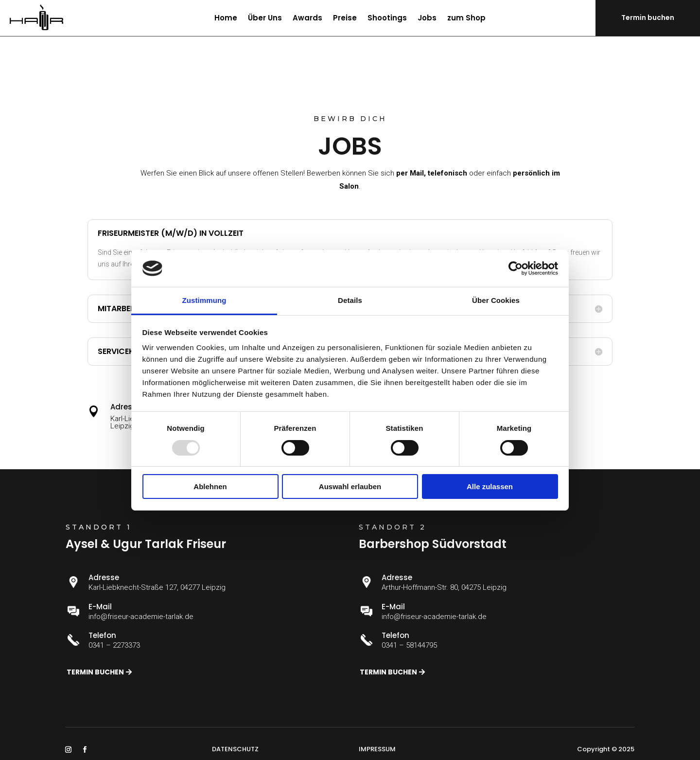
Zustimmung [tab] (204, 300)
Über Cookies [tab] (496, 300)
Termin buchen (648, 18)
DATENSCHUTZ (235, 749)
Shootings (387, 19)
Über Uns (265, 19)
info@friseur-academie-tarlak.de (141, 617)
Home (226, 19)
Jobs (427, 19)
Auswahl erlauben (350, 486)
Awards (307, 19)
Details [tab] (350, 300)
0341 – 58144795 (409, 645)
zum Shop (466, 19)
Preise (345, 19)
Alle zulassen (490, 486)
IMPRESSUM (377, 749)
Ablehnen (210, 486)
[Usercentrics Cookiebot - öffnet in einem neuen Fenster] (516, 268)
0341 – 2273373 (114, 645)
